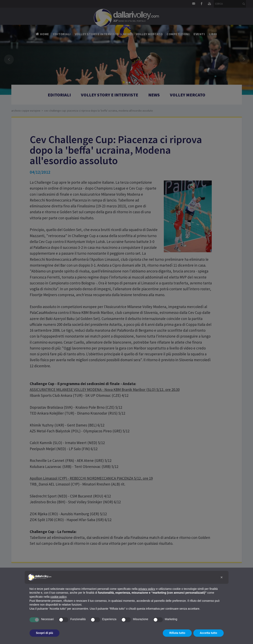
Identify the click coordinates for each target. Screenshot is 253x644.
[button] (222, 577)
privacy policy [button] (147, 589)
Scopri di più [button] (45, 633)
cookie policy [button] (58, 597)
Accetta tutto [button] (209, 633)
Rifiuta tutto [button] (177, 633)
